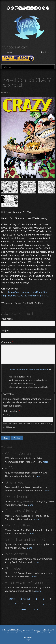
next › (24, 609)
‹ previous (25, 599)
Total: (44, 52)
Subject (5, 330)
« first (11, 599)
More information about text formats (29, 369)
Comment (7, 342)
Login (28, 640)
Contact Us (28, 637)
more (46, 462)
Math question (11, 411)
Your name (7, 319)
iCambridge (47, 632)
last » (36, 609)
